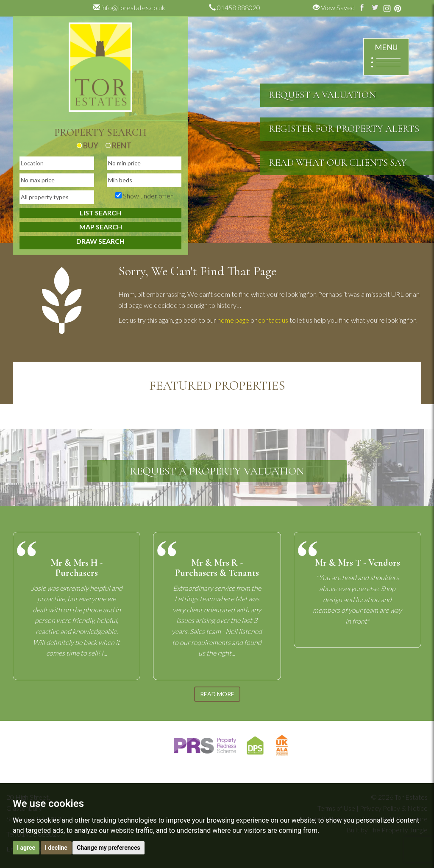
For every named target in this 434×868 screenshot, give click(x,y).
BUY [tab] (88, 145)
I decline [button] (56, 848)
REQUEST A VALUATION (322, 95)
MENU (385, 57)
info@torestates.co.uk (129, 7)
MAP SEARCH (101, 227)
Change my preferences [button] (108, 848)
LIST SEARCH (100, 213)
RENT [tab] (118, 145)
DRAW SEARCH (100, 241)
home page (233, 320)
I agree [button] (26, 848)
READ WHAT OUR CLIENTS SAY (338, 163)
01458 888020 (235, 7)
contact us (273, 320)
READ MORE (217, 694)
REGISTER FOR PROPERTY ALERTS (344, 129)
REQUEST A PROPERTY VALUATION (217, 471)
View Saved (334, 7)
